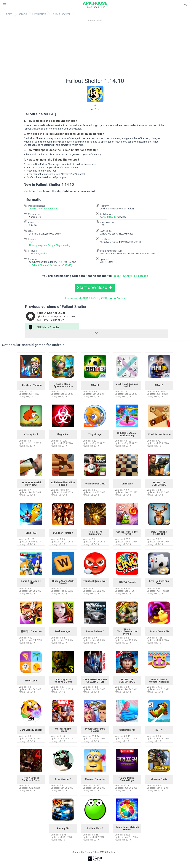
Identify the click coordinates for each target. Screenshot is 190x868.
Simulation (39, 14)
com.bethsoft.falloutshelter (44, 209)
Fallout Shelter (61, 14)
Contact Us (78, 852)
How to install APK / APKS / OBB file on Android (95, 298)
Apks (9, 14)
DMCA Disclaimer (109, 852)
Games (22, 14)
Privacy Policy (92, 852)
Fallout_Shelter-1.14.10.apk (130, 276)
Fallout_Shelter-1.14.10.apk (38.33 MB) (52, 265)
